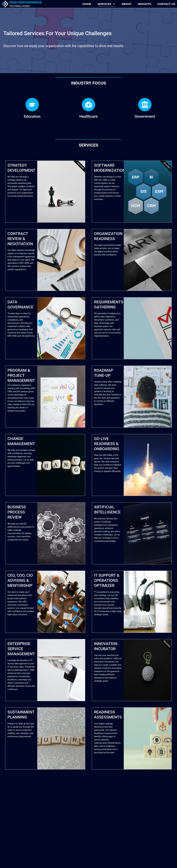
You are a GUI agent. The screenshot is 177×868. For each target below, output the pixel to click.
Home (87, 4)
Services (106, 4)
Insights (144, 4)
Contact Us (166, 4)
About (126, 4)
